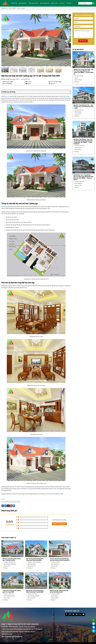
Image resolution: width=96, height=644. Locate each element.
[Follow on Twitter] (73, 614)
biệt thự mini (7, 96)
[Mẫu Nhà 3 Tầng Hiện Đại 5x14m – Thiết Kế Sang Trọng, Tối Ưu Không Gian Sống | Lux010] (84, 95)
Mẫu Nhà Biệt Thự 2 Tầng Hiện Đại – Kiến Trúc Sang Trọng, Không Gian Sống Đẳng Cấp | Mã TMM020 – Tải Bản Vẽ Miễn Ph (83, 177)
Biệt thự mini (21, 8)
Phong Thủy (54, 3)
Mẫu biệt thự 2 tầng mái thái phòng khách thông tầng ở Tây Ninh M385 (35, 591)
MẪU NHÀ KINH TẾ (34, 3)
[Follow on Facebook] (67, 614)
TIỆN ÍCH (69, 3)
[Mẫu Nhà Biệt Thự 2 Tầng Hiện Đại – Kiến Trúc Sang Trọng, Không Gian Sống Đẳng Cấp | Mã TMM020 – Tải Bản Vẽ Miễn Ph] (84, 165)
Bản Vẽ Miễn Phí (45, 3)
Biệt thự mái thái (9, 502)
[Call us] (80, 614)
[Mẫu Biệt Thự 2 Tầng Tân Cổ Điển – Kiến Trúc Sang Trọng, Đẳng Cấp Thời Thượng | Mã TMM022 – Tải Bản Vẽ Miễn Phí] (84, 59)
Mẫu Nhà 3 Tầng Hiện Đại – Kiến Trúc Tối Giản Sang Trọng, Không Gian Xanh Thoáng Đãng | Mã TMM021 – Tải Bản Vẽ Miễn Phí (83, 142)
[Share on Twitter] (5, 506)
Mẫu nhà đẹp (23, 3)
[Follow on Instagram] (70, 614)
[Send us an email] (77, 614)
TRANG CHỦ (14, 3)
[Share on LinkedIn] (14, 506)
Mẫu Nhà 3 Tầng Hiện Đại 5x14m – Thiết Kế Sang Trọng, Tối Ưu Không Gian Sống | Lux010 (83, 107)
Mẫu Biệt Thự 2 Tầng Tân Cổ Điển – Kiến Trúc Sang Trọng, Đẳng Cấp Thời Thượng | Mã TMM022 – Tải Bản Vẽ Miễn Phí (84, 72)
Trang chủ (4, 8)
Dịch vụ (62, 3)
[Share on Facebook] (3, 506)
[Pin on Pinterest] (11, 506)
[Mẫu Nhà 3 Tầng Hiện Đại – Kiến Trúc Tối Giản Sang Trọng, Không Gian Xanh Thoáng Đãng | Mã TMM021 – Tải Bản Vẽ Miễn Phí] (84, 129)
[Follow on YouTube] (83, 614)
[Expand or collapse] (69, 92)
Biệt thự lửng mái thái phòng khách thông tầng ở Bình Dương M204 (35, 559)
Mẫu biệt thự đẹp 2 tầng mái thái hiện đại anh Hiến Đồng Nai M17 (59, 591)
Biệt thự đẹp (12, 8)
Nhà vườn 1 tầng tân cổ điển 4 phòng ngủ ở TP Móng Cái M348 (12, 559)
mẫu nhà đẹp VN (50, 494)
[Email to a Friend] (8, 506)
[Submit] (93, 3)
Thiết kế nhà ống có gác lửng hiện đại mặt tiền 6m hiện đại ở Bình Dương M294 (60, 559)
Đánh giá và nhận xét (59, 524)
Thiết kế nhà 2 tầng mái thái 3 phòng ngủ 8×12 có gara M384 (12, 591)
